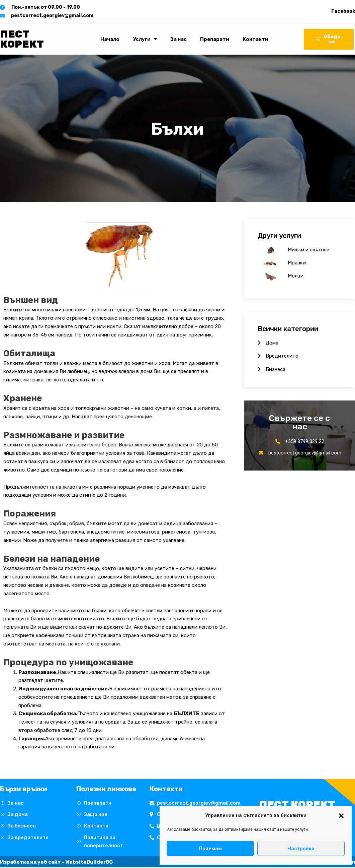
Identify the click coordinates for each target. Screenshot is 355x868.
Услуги (145, 39)
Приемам (210, 849)
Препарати (215, 39)
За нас (179, 39)
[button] (341, 816)
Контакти (255, 39)
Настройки (301, 849)
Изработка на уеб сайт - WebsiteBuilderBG (56, 863)
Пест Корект (22, 39)
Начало (110, 39)
